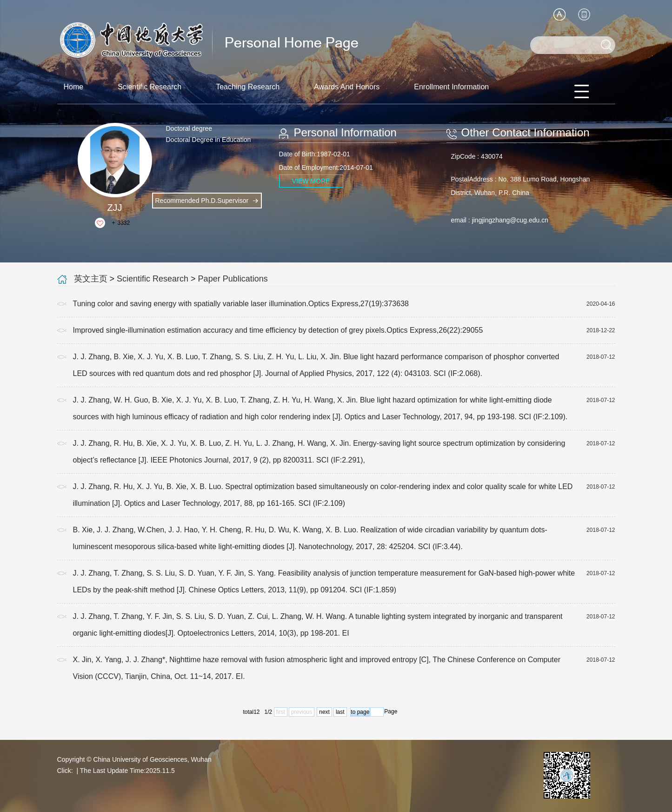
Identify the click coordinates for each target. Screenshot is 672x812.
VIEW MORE (311, 181)
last (340, 712)
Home (74, 87)
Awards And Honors (347, 87)
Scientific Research (150, 87)
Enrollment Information (451, 87)
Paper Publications (233, 279)
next (324, 712)
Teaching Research (248, 87)
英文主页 (91, 279)
